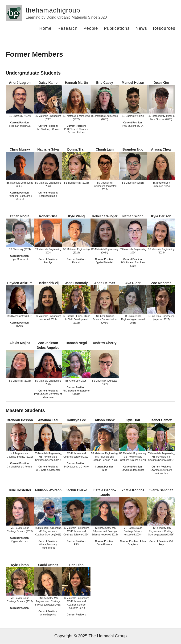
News (141, 28)
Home (45, 28)
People (91, 28)
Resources (164, 28)
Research (68, 28)
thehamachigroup (53, 10)
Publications (117, 28)
